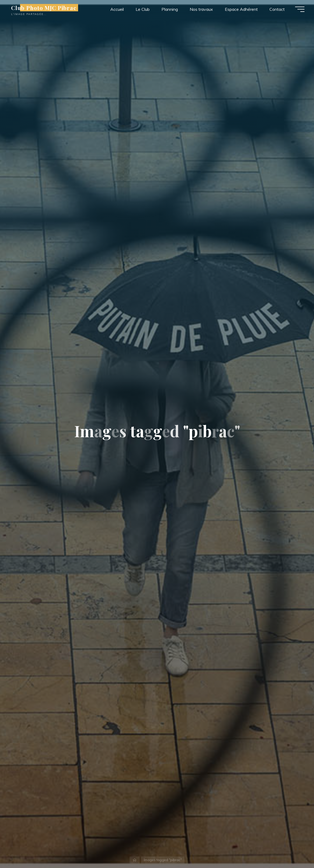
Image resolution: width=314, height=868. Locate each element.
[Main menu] (299, 9)
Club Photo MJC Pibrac (45, 8)
